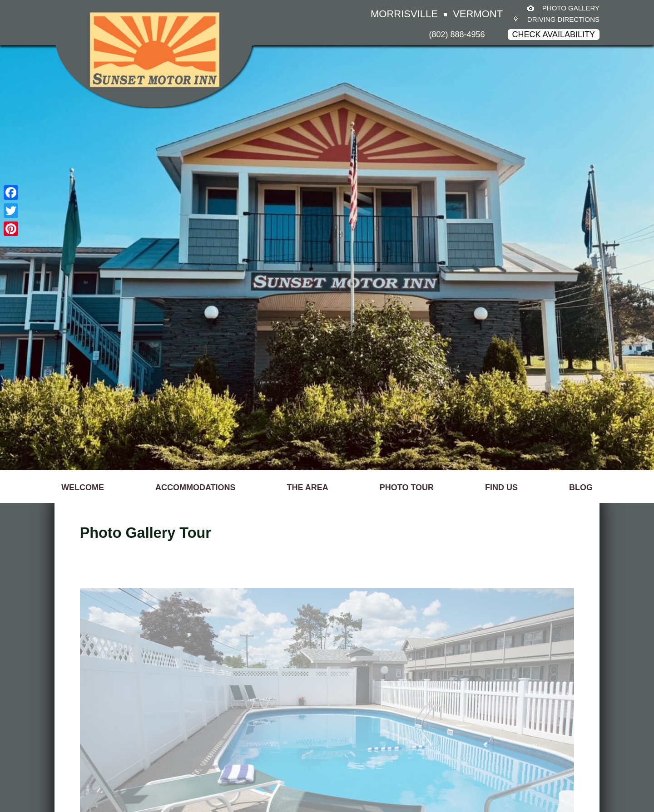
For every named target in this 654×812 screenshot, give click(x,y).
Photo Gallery (571, 8)
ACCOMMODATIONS (196, 487)
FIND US (501, 487)
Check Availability (554, 34)
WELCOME (83, 487)
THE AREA (308, 487)
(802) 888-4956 (457, 34)
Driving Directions (563, 19)
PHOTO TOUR (407, 487)
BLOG (581, 487)
